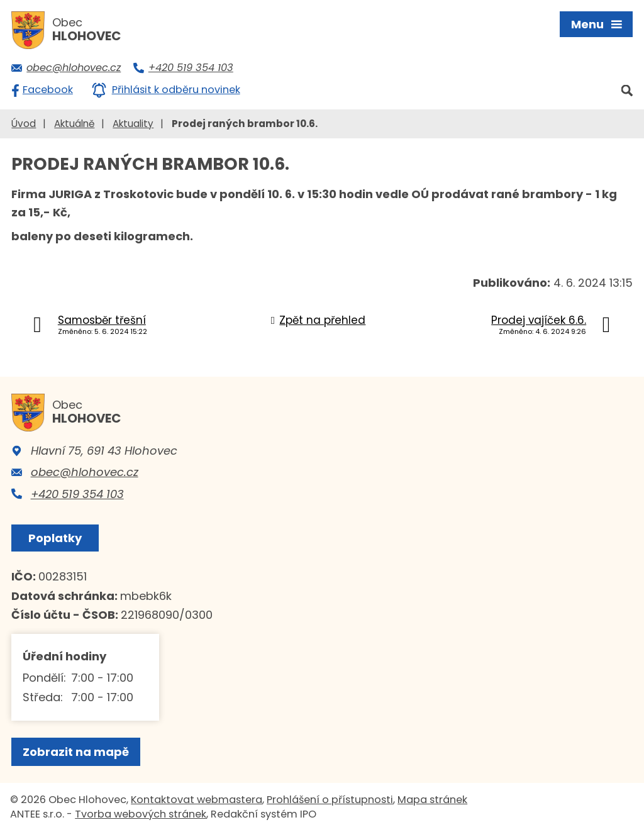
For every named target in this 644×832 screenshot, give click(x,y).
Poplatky (55, 538)
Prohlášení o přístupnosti (330, 800)
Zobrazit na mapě (76, 752)
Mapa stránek (432, 800)
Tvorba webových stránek (141, 814)
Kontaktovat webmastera (197, 800)
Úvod (24, 124)
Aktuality (133, 124)
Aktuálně (74, 124)
